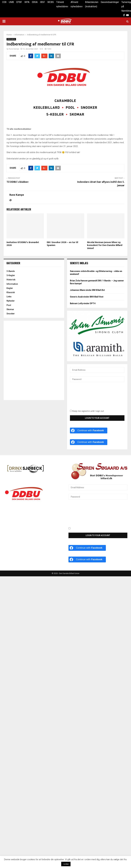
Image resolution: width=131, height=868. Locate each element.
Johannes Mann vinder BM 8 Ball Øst (87, 290)
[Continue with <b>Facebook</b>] (89, 431)
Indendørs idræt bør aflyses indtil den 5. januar (101, 184)
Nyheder (11, 301)
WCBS (51, 2)
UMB (11, 2)
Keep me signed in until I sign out (87, 411)
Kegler (10, 288)
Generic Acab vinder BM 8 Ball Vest (87, 297)
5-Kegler (11, 275)
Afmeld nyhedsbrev (77, 4)
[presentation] (82, 398)
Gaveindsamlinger (110, 2)
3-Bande (11, 271)
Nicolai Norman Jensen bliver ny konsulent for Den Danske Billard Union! (105, 245)
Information (11, 39)
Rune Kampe (14, 49)
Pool (9, 305)
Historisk (11, 280)
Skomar (10, 309)
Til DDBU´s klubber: (18, 182)
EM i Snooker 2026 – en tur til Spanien (62, 244)
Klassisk (11, 292)
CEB (4, 2)
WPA (27, 2)
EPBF (19, 2)
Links (9, 297)
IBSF (42, 2)
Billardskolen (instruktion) (92, 4)
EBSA (35, 2)
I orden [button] (66, 864)
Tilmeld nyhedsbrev (62, 4)
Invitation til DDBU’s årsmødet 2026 (23, 244)
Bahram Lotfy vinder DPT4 (83, 303)
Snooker (11, 314)
